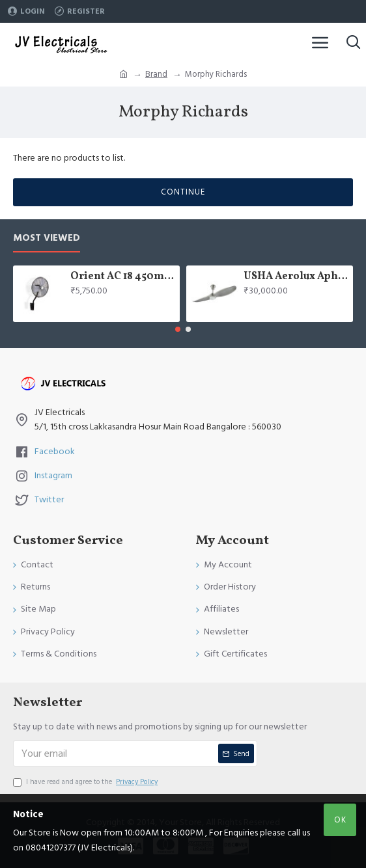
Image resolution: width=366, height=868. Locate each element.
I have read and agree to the (86, 782)
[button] (178, 329)
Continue (183, 192)
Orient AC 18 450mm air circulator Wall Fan (123, 277)
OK (340, 820)
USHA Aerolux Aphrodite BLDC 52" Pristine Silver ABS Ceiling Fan (296, 277)
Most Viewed (47, 238)
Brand (156, 74)
